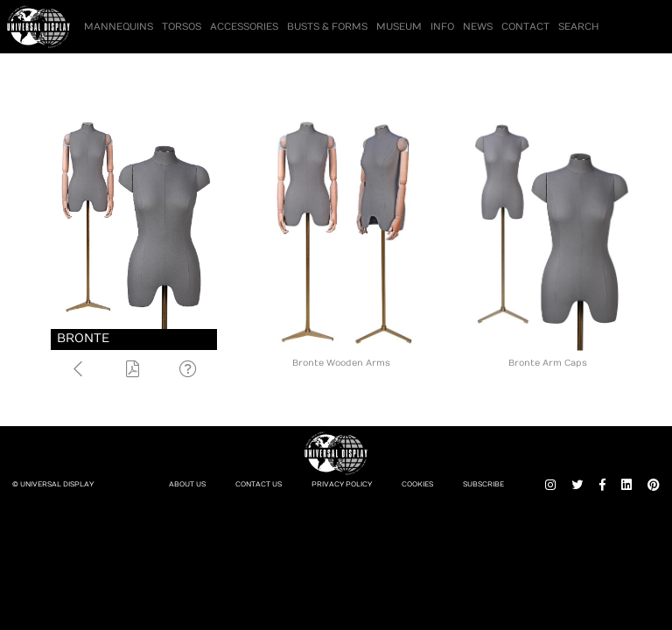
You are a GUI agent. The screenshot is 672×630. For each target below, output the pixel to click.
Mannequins (119, 27)
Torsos (182, 27)
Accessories (244, 27)
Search (578, 27)
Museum (399, 27)
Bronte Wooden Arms (341, 363)
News (478, 27)
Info (442, 27)
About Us (187, 484)
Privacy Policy (342, 484)
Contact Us (259, 484)
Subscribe (483, 484)
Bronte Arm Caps (548, 363)
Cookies (417, 484)
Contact (525, 27)
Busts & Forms (327, 27)
